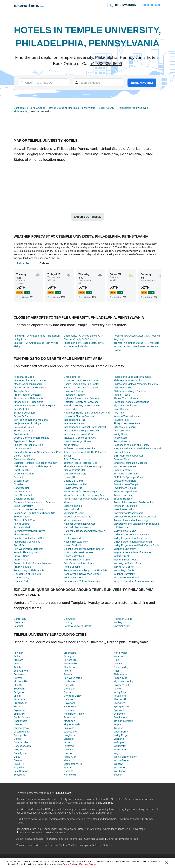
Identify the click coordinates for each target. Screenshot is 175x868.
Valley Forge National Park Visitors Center (137, 545)
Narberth (69, 771)
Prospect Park (122, 685)
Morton (68, 767)
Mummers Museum (74, 513)
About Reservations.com (30, 839)
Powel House (121, 409)
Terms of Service (88, 864)
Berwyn (18, 678)
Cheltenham (20, 721)
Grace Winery (21, 577)
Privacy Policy (69, 864)
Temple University (124, 495)
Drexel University (23, 506)
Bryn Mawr (19, 714)
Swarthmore (120, 717)
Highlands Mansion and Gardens (82, 398)
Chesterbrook (21, 728)
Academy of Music (24, 377)
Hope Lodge (71, 409)
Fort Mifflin (19, 545)
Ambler (18, 656)
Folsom (68, 674)
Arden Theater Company (27, 395)
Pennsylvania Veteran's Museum (82, 581)
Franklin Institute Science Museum (33, 563)
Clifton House (21, 481)
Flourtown (69, 667)
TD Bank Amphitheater (126, 491)
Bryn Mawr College (24, 441)
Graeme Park (21, 581)
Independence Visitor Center (80, 434)
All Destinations (54, 839)
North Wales (120, 653)
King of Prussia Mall (75, 470)
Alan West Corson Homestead (31, 387)
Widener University (124, 574)
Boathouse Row (22, 434)
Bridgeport (19, 692)
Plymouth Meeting (123, 681)
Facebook (53, 845)
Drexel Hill (19, 764)
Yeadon (118, 775)
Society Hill (120, 622)
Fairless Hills (71, 660)
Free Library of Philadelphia (29, 570)
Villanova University (125, 549)
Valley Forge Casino (125, 531)
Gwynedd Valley (73, 696)
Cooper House (22, 491)
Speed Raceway (123, 470)
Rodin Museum (122, 441)
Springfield (119, 710)
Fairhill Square (22, 524)
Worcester (120, 767)
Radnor (118, 689)
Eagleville (19, 767)
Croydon (18, 749)
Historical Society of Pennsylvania (83, 405)
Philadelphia (20, 111)
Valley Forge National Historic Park (133, 542)
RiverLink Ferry (122, 431)
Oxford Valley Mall (74, 556)
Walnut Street (121, 556)
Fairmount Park (22, 527)
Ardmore (18, 660)
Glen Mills (69, 685)
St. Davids (119, 714)
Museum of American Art (77, 517)
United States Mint (124, 509)
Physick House (122, 395)
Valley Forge (121, 735)
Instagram (85, 845)
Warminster (120, 746)
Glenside (69, 692)
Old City (68, 622)
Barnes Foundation (24, 413)
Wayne (117, 753)
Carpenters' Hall (23, 448)
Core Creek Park (23, 495)
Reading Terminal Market (127, 416)
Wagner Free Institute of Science (132, 552)
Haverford (69, 703)
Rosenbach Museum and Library (131, 445)
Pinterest (108, 845)
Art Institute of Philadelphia (28, 398)
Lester (67, 742)
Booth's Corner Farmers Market (31, 438)
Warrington (120, 749)
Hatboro (68, 699)
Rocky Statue (121, 434)
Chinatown (19, 622)
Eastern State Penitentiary (28, 509)
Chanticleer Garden (25, 459)
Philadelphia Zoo (123, 387)
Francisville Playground (27, 552)
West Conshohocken (125, 757)
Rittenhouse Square (125, 427)
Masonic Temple (73, 506)
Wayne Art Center (124, 567)
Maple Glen (70, 757)
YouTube (73, 845)
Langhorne (70, 735)
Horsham (69, 710)
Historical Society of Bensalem (81, 402)
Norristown (70, 775)
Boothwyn (19, 689)
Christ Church (21, 470)
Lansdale (69, 739)
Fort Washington (73, 678)
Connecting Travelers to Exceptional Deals (42, 832)
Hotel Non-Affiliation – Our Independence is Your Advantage (111, 829)
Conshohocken (22, 746)
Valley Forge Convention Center (132, 534)
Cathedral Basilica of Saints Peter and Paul (37, 452)
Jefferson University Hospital (80, 448)
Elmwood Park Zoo (24, 520)
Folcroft (68, 671)
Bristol (17, 696)
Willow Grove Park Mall (127, 577)
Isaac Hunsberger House (78, 441)
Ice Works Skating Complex (79, 416)
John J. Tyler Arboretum (77, 459)
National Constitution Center (79, 524)
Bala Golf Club (22, 409)
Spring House (121, 706)
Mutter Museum (72, 520)
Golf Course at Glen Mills (28, 574)
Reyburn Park (121, 420)
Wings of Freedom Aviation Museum (134, 581)
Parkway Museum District (78, 626)
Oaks (116, 660)
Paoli (116, 671)
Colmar (18, 739)
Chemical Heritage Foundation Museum (35, 463)
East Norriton (21, 771)
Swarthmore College (125, 488)
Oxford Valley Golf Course (78, 552)
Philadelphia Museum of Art (129, 380)
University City (122, 626)
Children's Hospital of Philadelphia (32, 466)
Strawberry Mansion (125, 481)
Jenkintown (70, 717)
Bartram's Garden (23, 416)
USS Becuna (121, 527)
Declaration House (24, 499)
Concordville (21, 742)
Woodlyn (119, 764)
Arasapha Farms (23, 391)
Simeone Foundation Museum (130, 463)
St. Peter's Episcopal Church (129, 477)
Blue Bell (19, 685)
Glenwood (69, 619)
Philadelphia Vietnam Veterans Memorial (136, 384)
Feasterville (70, 663)
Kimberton (69, 721)
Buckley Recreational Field (29, 445)
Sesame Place (122, 459)
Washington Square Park (127, 563)
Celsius (44, 263)
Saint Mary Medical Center (128, 456)
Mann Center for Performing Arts (82, 491)
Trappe (118, 724)
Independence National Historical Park (85, 427)
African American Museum (28, 384)
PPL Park (119, 413)
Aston (17, 663)
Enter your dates (87, 217)
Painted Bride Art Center (77, 560)
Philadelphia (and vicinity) (132, 108)
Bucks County (107, 108)
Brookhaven (21, 703)
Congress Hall (21, 488)
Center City (20, 619)
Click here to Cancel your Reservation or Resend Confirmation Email (54, 819)
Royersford (120, 696)
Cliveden (19, 484)
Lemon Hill (70, 477)
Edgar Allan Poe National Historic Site (35, 513)
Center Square (22, 717)
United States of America (63, 108)
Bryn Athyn (20, 710)
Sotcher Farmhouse (125, 466)
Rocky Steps (121, 438)
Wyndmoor (120, 771)
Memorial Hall (71, 509)
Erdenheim (70, 653)
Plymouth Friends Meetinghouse (131, 402)
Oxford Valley (121, 667)
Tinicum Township (123, 721)
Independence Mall (74, 423)
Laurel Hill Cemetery (75, 474)
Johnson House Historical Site (80, 463)
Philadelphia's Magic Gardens (130, 391)
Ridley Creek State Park (127, 423)
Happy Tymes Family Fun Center (82, 384)
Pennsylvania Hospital (76, 577)
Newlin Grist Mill (72, 545)
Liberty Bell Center (74, 481)
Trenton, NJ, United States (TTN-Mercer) (136, 343)
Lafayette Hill (71, 732)
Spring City (120, 703)
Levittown (69, 746)
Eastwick (18, 626)
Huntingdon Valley (74, 714)
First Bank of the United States (31, 538)
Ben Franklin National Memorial (31, 420)
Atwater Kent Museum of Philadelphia (34, 405)
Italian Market (71, 445)
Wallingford (120, 742)
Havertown (70, 706)
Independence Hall (74, 420)
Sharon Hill (120, 699)
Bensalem (19, 674)
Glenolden (70, 689)
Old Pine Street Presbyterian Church (84, 549)
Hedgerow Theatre (74, 395)
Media (67, 760)
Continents (20, 108)
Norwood (119, 656)
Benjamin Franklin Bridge (27, 423)
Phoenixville (120, 678)
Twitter (63, 845)
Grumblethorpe (72, 377)
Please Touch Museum (126, 398)
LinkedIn (97, 845)
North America (37, 108)
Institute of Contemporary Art (80, 438)
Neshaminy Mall (72, 538)
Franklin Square (22, 567)
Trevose (118, 728)
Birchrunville (21, 681)
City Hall (18, 477)
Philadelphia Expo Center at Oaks (132, 377)
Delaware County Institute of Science (34, 502)
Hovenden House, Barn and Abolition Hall (87, 413)
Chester (18, 724)
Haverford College (74, 391)
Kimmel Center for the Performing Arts (85, 466)
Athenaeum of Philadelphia (28, 402)
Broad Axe (19, 699)
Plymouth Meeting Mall (126, 405)
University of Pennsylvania (128, 513)
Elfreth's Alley (21, 517)
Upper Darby (121, 732)
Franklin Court (21, 556)
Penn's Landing (72, 567)
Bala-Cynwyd (21, 671)
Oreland (118, 663)
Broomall (19, 706)
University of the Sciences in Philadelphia (137, 524)
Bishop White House (25, 431)
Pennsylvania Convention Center (82, 574)
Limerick (68, 749)
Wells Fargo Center (124, 570)
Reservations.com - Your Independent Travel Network (46, 829)
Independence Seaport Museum (82, 431)
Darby (17, 757)
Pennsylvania (88, 108)
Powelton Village (123, 619)
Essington (69, 656)
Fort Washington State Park (29, 549)
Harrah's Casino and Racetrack (81, 387)
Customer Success (94, 839)
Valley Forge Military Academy (130, 538)
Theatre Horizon (123, 499)
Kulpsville (69, 728)
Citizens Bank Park (24, 474)
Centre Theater (22, 456)
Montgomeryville (73, 764)
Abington (19, 653)
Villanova (119, 739)
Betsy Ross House (24, 427)
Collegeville (20, 735)
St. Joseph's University (126, 474)
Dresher (18, 760)
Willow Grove (121, 760)
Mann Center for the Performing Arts (84, 495)
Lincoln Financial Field (76, 484)
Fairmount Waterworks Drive (29, 531)
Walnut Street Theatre (126, 560)
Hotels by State (74, 839)
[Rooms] (98, 83)
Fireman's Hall (21, 534)
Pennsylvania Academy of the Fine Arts (85, 570)
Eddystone (20, 775)
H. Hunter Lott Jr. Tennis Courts (81, 380)
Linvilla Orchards (73, 488)
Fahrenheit (24, 263)
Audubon (19, 667)
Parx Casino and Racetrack (79, 563)
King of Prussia (72, 724)
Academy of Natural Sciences (30, 380)
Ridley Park (120, 692)
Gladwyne (69, 681)
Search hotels (142, 83)
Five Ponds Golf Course (27, 542)
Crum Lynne (20, 753)
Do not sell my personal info (122, 839)
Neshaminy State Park (76, 542)
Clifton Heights (22, 732)
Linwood (68, 753)
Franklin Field (21, 560)
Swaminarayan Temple (126, 484)
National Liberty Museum (77, 527)
